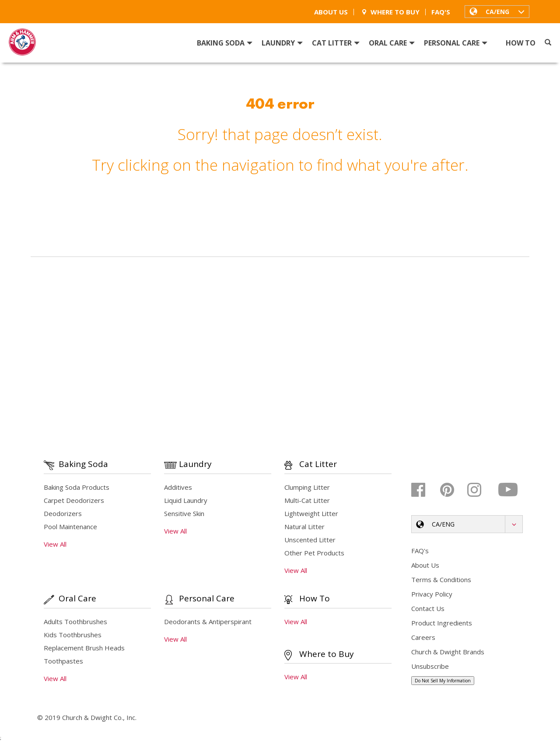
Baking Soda (225, 43)
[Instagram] (481, 490)
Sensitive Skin (184, 513)
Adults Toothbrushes (75, 622)
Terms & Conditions (441, 579)
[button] (497, 11)
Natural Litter (304, 527)
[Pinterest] (453, 490)
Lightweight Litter (311, 513)
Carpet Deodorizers (74, 500)
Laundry (282, 43)
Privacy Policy (432, 594)
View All (55, 544)
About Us (331, 12)
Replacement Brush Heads (84, 648)
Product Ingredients (442, 623)
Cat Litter (336, 43)
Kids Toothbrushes (73, 635)
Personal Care (456, 43)
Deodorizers (63, 513)
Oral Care (392, 43)
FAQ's (441, 12)
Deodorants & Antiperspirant (208, 622)
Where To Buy (390, 12)
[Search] (548, 42)
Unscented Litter (310, 540)
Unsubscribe (430, 666)
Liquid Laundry (186, 500)
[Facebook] (425, 490)
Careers (423, 637)
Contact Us (428, 608)
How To (521, 43)
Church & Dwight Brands (448, 652)
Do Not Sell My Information (443, 681)
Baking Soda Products (77, 487)
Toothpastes (63, 661)
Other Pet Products (314, 553)
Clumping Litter (307, 487)
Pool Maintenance (70, 527)
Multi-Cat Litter (307, 500)
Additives (178, 487)
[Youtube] (509, 490)
